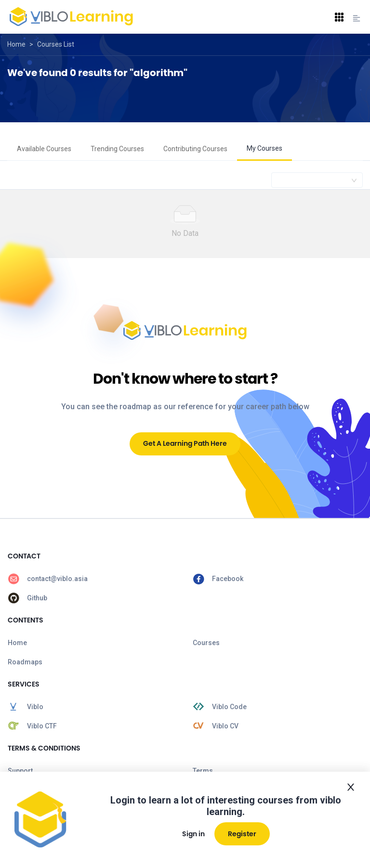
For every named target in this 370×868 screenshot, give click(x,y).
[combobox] (317, 180)
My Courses (264, 148)
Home (16, 44)
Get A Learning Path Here (185, 443)
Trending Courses (117, 149)
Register (242, 834)
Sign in (193, 834)
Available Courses (44, 149)
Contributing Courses (195, 149)
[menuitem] (44, 149)
